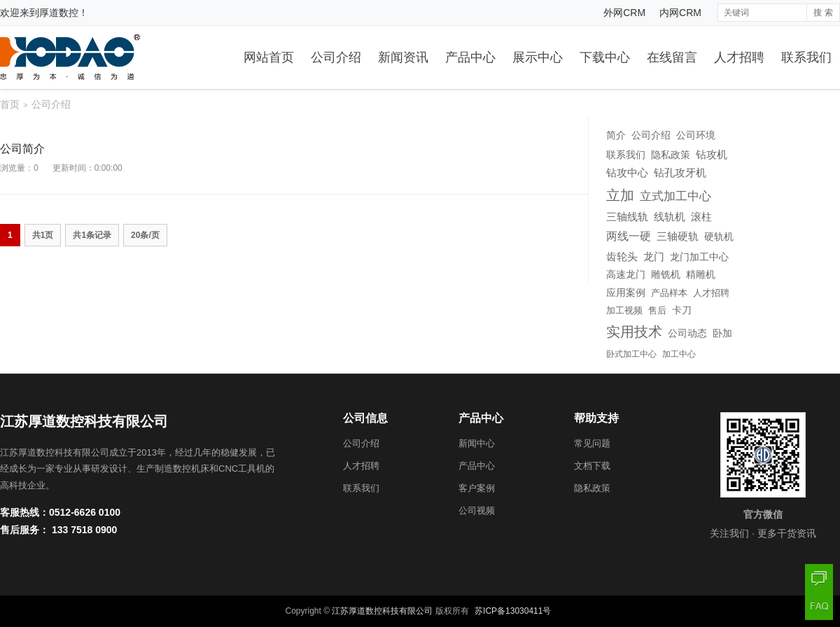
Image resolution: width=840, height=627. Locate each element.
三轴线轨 (627, 217)
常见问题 (592, 443)
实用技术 (634, 332)
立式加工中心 (675, 196)
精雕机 (701, 274)
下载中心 (605, 57)
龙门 (654, 256)
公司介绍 (336, 57)
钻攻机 (712, 154)
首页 (10, 104)
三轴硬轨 (678, 237)
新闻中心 (477, 443)
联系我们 (806, 57)
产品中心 (470, 57)
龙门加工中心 (699, 257)
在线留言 (672, 57)
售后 (657, 310)
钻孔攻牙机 (680, 173)
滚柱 (701, 217)
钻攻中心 (627, 173)
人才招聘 (739, 57)
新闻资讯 (403, 57)
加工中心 (679, 354)
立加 (620, 195)
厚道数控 (59, 13)
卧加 (722, 333)
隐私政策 (671, 155)
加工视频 (624, 311)
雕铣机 (666, 274)
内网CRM (680, 13)
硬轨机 (719, 237)
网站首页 (269, 57)
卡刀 (682, 310)
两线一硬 (629, 236)
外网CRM (624, 13)
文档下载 (592, 466)
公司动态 (687, 333)
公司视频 (477, 510)
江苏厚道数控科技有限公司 (382, 611)
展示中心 (538, 57)
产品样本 (669, 293)
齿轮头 (622, 257)
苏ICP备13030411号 (513, 611)
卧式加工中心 (631, 354)
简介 (616, 135)
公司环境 (696, 135)
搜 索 (823, 13)
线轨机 (670, 217)
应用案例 (626, 293)
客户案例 (477, 488)
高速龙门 (626, 274)
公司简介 (22, 149)
